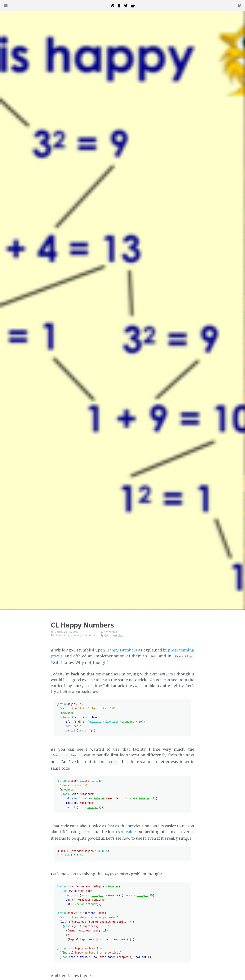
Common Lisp (89, 635)
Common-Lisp (112, 635)
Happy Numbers (122, 650)
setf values (128, 830)
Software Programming (67, 635)
